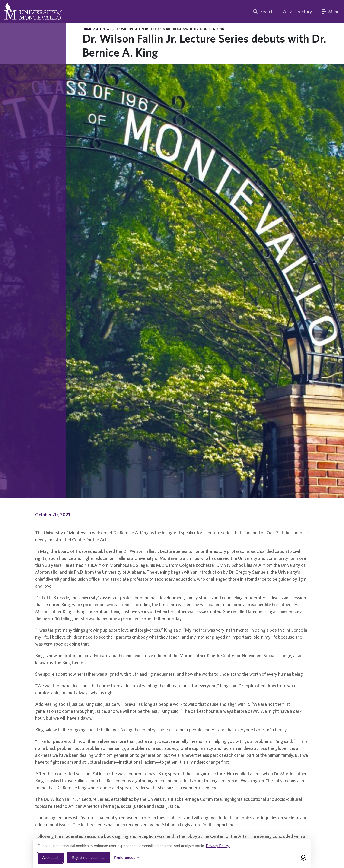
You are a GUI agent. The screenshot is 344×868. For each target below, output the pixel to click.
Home (87, 29)
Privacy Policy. (218, 846)
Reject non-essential (88, 858)
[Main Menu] (330, 12)
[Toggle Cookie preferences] (126, 858)
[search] (262, 12)
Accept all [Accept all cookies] (50, 858)
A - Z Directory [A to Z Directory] (298, 11)
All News (104, 29)
